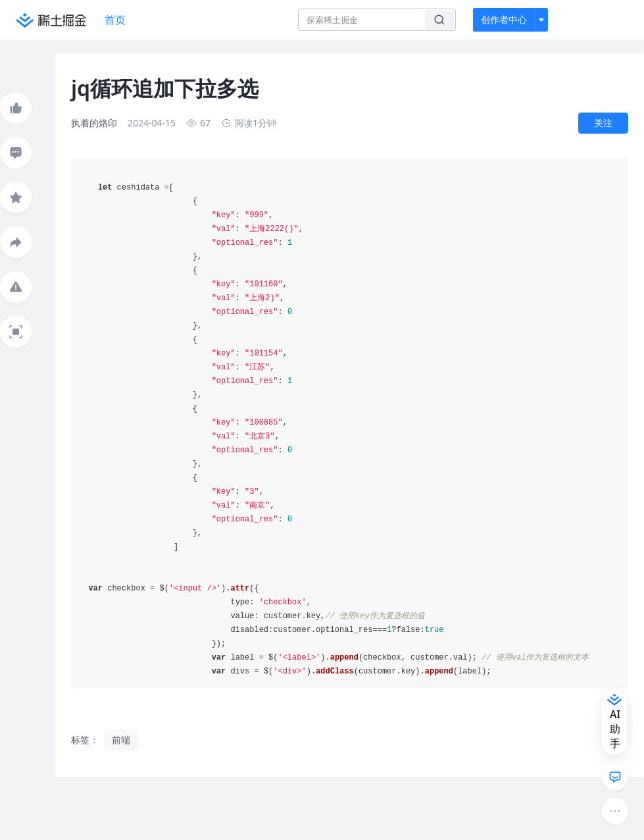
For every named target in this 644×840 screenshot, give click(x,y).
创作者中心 (504, 19)
